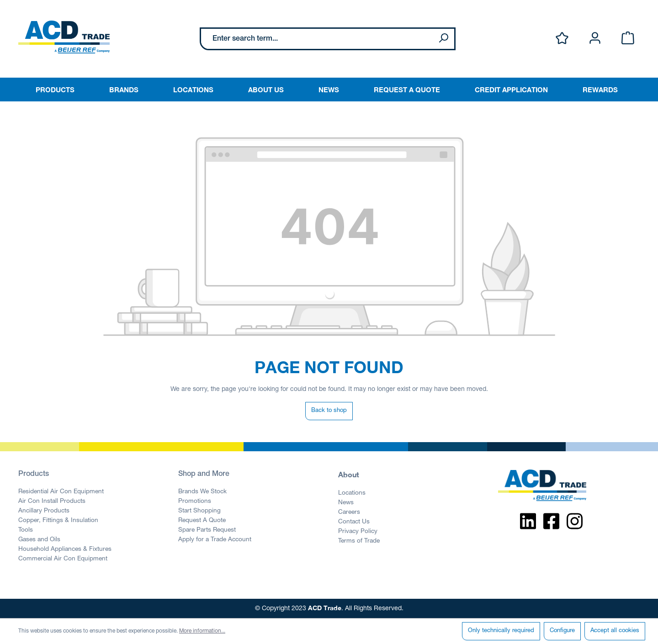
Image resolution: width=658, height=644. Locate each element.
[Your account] (595, 39)
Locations (352, 493)
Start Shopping (199, 511)
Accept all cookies (615, 631)
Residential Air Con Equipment (61, 492)
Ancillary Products (44, 511)
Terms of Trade (359, 541)
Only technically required (501, 631)
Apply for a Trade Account (215, 540)
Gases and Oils (39, 540)
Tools (26, 530)
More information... (202, 631)
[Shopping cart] (628, 39)
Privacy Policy (358, 532)
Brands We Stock (202, 492)
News (346, 503)
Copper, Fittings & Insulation (58, 521)
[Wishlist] (562, 39)
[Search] (443, 39)
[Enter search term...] (317, 39)
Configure (562, 631)
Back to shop (329, 411)
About (349, 474)
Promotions (195, 501)
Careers (349, 512)
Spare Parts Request (207, 530)
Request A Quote (202, 521)
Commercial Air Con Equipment (63, 559)
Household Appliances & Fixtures (65, 549)
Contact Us (354, 522)
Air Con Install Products (52, 501)
